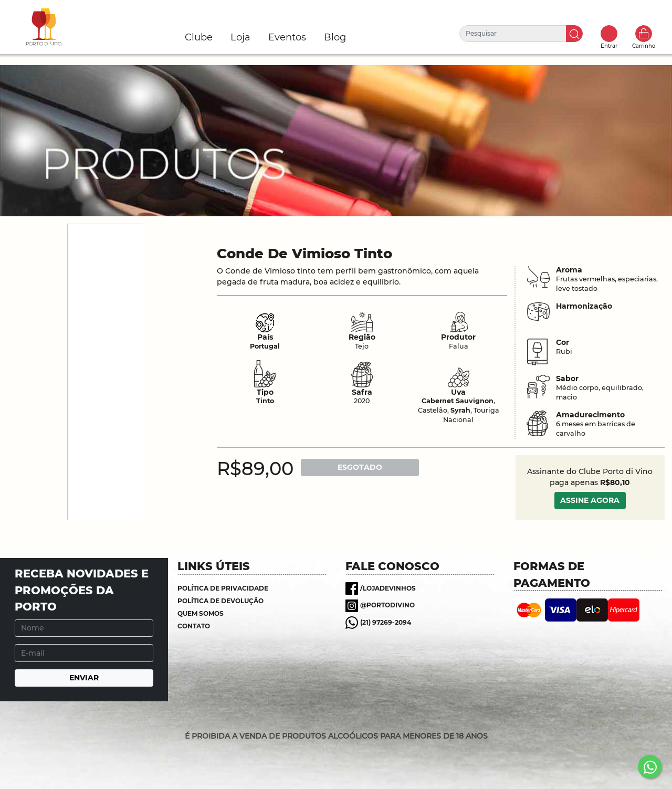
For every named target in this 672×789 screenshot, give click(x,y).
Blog (335, 37)
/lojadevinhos (388, 588)
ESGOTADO (360, 467)
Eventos (287, 37)
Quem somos (201, 613)
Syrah (460, 410)
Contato (194, 626)
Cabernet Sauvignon (458, 401)
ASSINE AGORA (590, 500)
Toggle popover (609, 34)
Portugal (265, 346)
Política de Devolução (220, 601)
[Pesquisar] (513, 34)
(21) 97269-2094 (386, 622)
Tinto (265, 401)
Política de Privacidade (223, 588)
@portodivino (387, 605)
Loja (240, 37)
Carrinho (644, 34)
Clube (199, 37)
